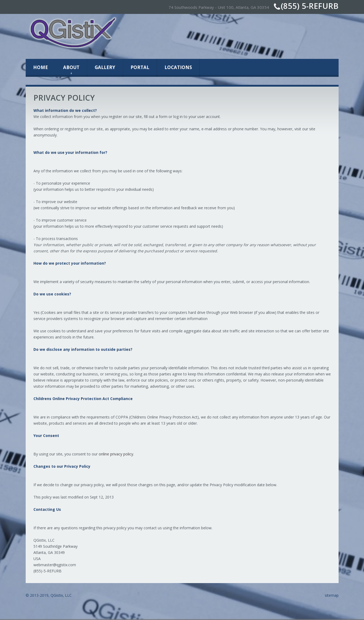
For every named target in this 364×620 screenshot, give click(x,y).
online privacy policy (116, 454)
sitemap (332, 595)
